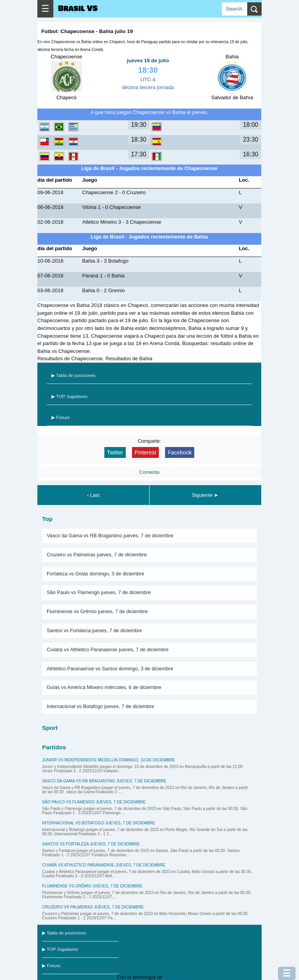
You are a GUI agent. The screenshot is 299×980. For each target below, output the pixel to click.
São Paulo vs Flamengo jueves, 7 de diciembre (99, 592)
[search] (254, 9)
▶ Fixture (61, 417)
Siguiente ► (206, 495)
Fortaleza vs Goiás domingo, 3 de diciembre (95, 574)
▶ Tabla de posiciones (73, 375)
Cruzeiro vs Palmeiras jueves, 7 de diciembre (97, 555)
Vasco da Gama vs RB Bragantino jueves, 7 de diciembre (110, 536)
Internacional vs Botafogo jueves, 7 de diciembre (100, 706)
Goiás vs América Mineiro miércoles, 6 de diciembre (104, 687)
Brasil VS (78, 9)
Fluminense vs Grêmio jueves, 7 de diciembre (97, 611)
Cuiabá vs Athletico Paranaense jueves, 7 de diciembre (108, 650)
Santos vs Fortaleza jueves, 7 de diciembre (94, 630)
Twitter (115, 452)
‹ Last (93, 495)
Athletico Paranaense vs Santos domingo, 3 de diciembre (110, 669)
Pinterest (146, 452)
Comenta (149, 472)
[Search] (235, 9)
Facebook (180, 452)
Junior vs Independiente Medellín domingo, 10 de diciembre (108, 760)
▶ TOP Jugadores (69, 396)
